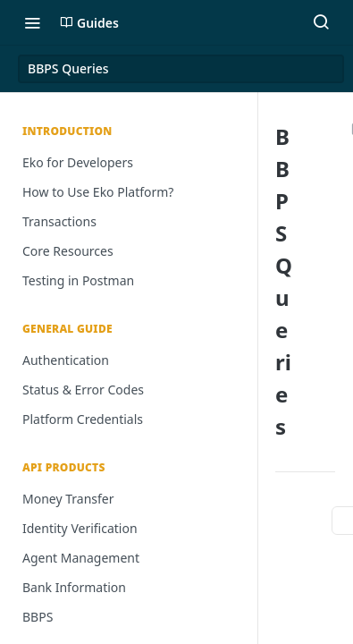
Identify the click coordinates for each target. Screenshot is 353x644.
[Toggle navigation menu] (32, 22)
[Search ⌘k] (321, 22)
